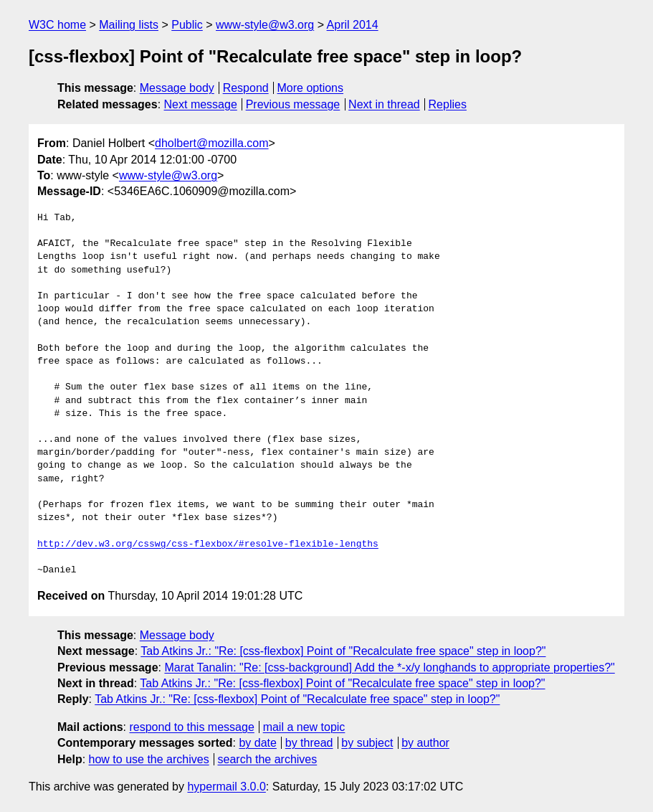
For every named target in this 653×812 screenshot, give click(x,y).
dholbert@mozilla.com (212, 143)
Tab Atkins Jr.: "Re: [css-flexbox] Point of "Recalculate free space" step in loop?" (343, 651)
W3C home (57, 25)
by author (425, 743)
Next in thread (384, 104)
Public (187, 25)
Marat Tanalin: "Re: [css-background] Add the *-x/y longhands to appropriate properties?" (389, 667)
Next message (201, 104)
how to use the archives (149, 759)
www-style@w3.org (265, 25)
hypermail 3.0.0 (226, 787)
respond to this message (191, 727)
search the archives (268, 759)
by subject (367, 743)
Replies (448, 104)
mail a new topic (304, 727)
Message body (177, 88)
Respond (246, 88)
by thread (309, 743)
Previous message (293, 104)
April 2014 (353, 25)
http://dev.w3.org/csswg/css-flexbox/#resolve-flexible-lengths (208, 544)
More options (311, 88)
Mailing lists (129, 25)
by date (257, 743)
